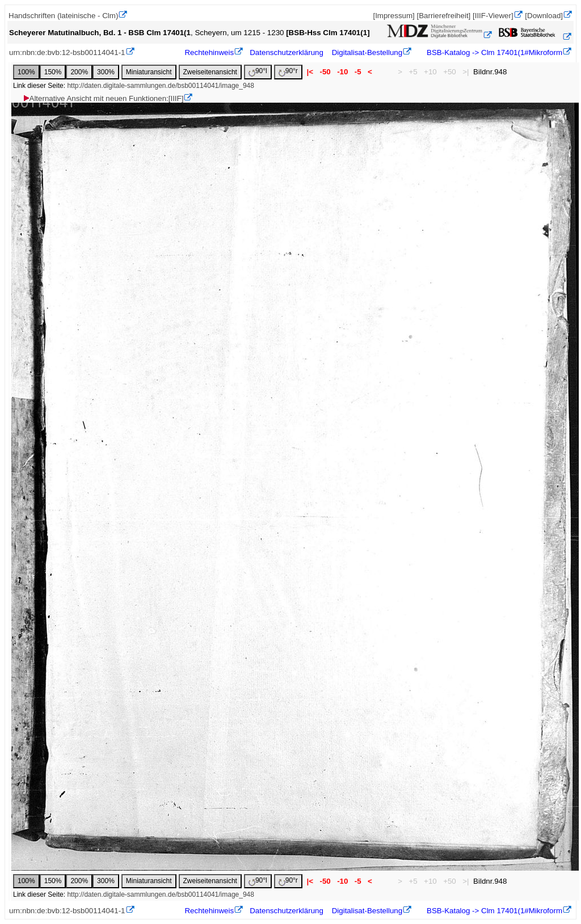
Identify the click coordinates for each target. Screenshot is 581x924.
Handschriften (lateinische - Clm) (63, 16)
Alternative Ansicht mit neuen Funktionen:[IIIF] (103, 98)
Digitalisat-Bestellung (367, 52)
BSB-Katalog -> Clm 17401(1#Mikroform (493, 52)
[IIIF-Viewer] (493, 16)
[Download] (544, 16)
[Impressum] (393, 16)
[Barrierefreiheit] (443, 16)
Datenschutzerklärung (287, 52)
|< (310, 72)
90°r (288, 72)
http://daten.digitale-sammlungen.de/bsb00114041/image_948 (161, 86)
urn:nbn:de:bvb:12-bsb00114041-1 (67, 52)
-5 (358, 72)
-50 (325, 72)
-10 (342, 72)
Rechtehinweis (209, 52)
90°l (258, 72)
